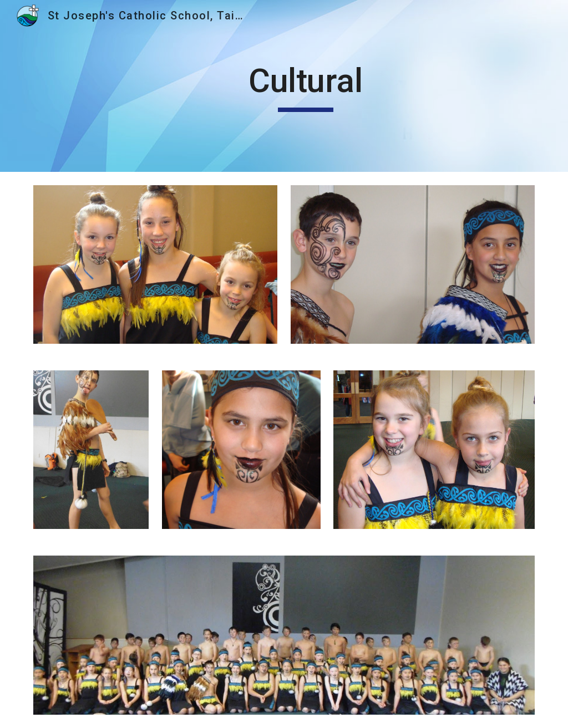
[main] (305, 86)
